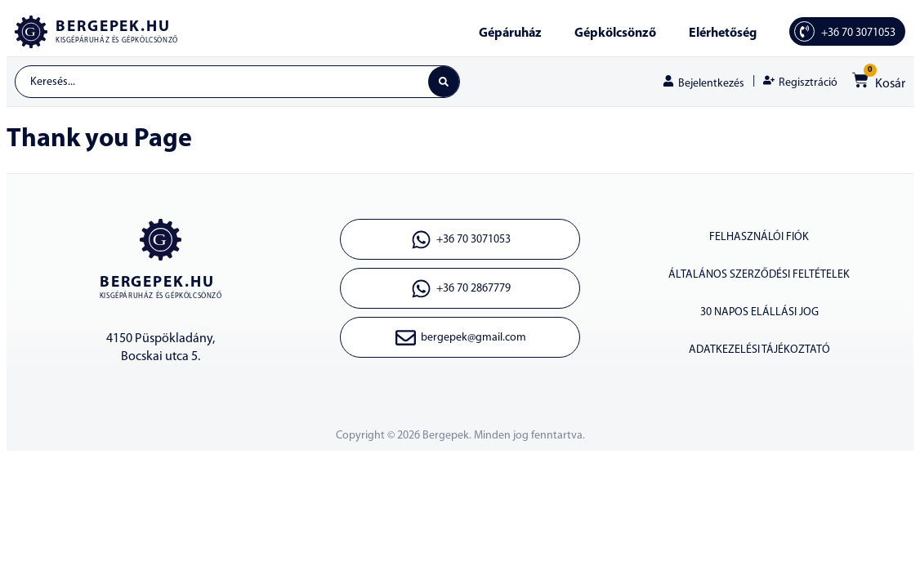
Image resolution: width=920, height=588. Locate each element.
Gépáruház (510, 33)
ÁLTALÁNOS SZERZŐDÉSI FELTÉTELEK (759, 275)
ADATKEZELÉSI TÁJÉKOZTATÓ (759, 350)
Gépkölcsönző (615, 33)
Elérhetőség (723, 33)
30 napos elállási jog (759, 312)
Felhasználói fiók (759, 237)
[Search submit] (444, 82)
